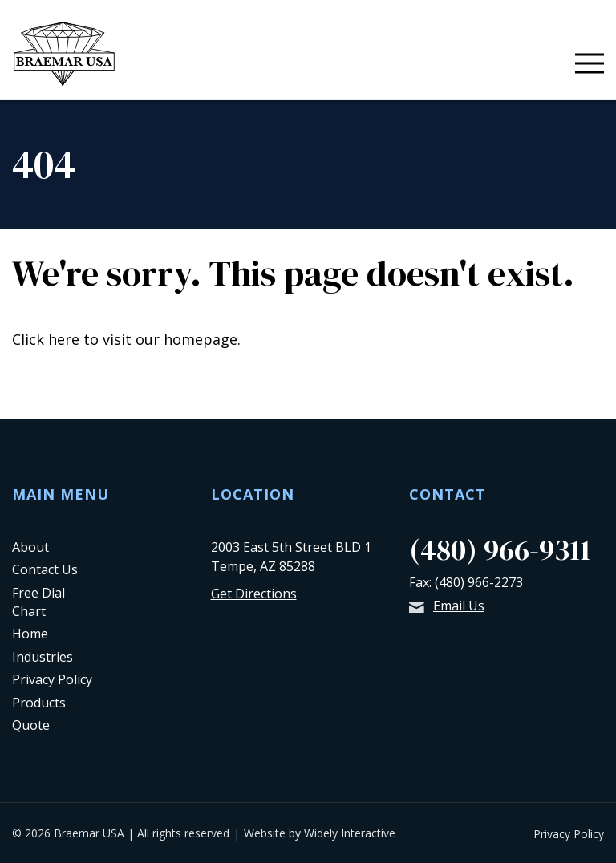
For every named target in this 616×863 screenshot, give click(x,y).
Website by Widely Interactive (320, 833)
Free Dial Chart (38, 602)
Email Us (447, 606)
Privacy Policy (52, 679)
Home (30, 634)
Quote (31, 725)
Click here (46, 339)
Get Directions (254, 594)
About (30, 547)
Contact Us (45, 569)
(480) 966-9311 (500, 550)
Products (39, 703)
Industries (43, 657)
